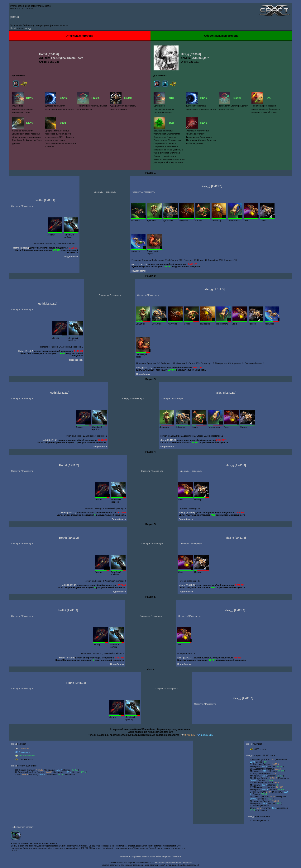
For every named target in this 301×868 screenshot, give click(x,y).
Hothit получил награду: (22, 827)
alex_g (28, 28)
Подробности (72, 257)
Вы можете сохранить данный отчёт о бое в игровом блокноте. (151, 856)
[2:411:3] (15, 17)
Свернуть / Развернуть (22, 206)
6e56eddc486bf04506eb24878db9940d (174, 863)
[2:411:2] (50, 200)
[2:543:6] (53, 54)
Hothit (13, 28)
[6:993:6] (195, 54)
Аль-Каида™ (201, 58)
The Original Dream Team (67, 58)
